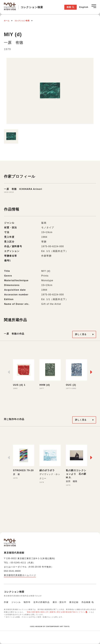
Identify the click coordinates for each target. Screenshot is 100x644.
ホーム (7, 21)
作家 (6, 602)
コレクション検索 (22, 21)
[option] (50, 92)
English (84, 7)
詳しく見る (81, 334)
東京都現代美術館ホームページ (20, 575)
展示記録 (74, 602)
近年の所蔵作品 (41, 602)
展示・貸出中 (60, 602)
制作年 (27, 602)
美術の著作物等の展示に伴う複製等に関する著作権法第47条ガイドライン (56, 612)
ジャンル (16, 602)
